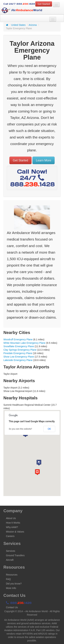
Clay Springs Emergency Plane (20, 350)
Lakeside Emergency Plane (18, 360)
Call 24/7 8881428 (19, 4)
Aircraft (10, 560)
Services (11, 551)
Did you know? (14, 584)
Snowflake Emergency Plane (19, 346)
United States (18, 25)
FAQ (8, 579)
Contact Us (12, 607)
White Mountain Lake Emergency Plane (24, 343)
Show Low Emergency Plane (19, 357)
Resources (12, 575)
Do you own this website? (20, 429)
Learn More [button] (44, 160)
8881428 (19, 603)
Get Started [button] (44, 4)
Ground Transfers (15, 555)
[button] (39, 463)
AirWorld (22, 10)
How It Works (13, 523)
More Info (11, 588)
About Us (11, 518)
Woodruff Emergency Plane (18, 339)
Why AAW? (12, 527)
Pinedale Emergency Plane (18, 353)
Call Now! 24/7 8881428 (33, 178)
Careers (10, 536)
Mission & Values (15, 532)
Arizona (33, 25)
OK (49, 429)
